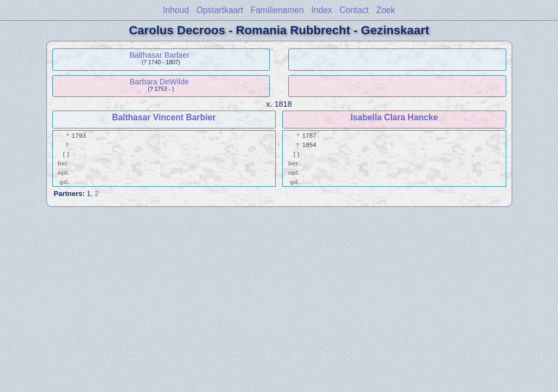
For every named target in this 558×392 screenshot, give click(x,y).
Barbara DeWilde (159, 82)
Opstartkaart (220, 10)
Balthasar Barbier (159, 55)
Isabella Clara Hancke (394, 117)
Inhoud (176, 10)
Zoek (386, 10)
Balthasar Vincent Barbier (163, 117)
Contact (354, 10)
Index (322, 10)
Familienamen (277, 10)
